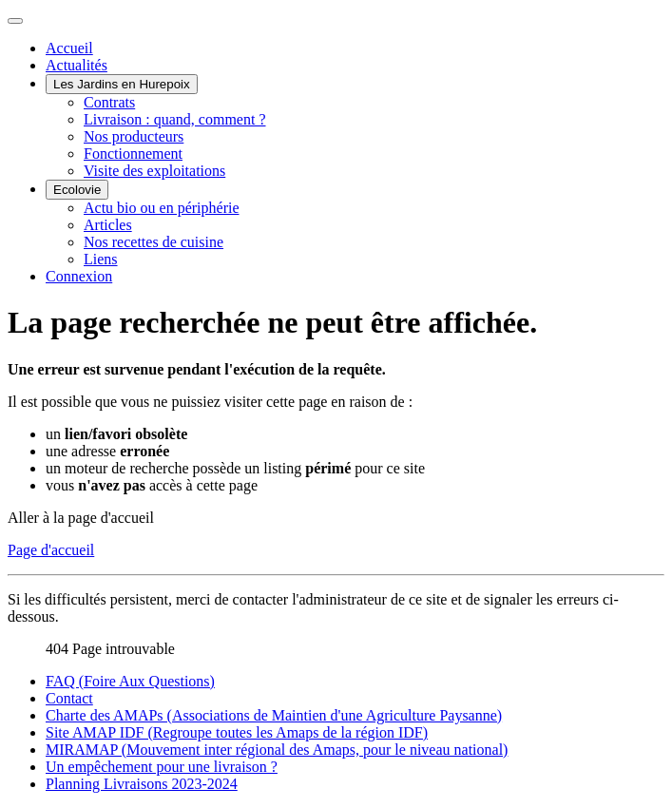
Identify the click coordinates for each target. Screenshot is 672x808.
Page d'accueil (51, 550)
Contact (69, 698)
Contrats (109, 102)
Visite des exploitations (154, 171)
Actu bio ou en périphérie (162, 208)
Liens (101, 259)
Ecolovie (77, 190)
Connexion (79, 276)
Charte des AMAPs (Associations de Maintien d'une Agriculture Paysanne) (274, 715)
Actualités (77, 65)
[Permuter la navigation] (15, 21)
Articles (108, 225)
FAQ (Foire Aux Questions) (130, 681)
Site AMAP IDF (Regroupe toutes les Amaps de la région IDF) (237, 732)
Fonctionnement (133, 154)
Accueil (69, 48)
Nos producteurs (134, 136)
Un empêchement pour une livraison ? (162, 767)
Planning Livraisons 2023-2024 (142, 784)
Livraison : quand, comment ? (175, 119)
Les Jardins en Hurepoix (122, 84)
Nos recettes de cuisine (154, 242)
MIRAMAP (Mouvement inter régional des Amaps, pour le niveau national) (277, 750)
